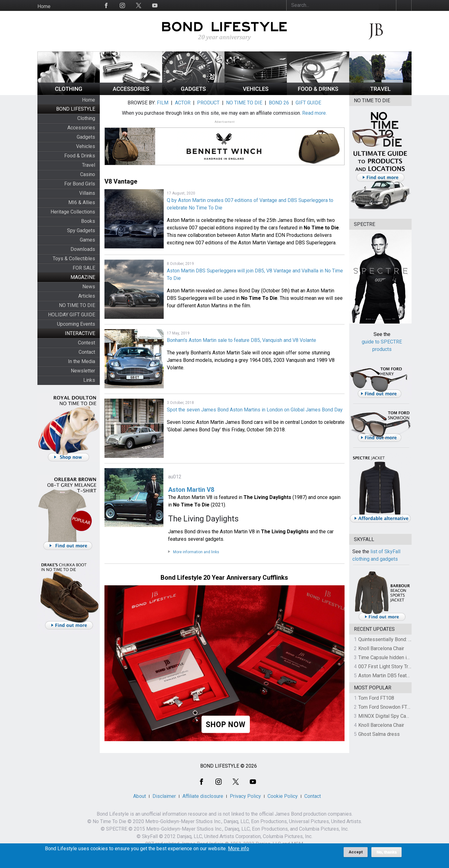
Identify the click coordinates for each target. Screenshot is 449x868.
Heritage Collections (73, 212)
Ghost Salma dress (379, 734)
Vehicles (86, 146)
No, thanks (386, 854)
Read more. (314, 113)
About (140, 796)
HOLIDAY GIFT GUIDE (72, 315)
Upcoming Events (76, 324)
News (89, 287)
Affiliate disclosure (203, 796)
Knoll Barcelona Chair (381, 648)
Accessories (81, 128)
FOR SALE (84, 268)
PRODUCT (208, 103)
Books (88, 221)
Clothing (86, 118)
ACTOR (183, 103)
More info (239, 850)
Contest (87, 343)
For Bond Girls (80, 184)
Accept (356, 854)
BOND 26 (279, 103)
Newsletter (83, 371)
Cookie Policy (283, 796)
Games (87, 240)
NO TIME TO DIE (77, 305)
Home (44, 6)
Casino (88, 174)
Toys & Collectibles (74, 259)
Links (89, 380)
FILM (163, 103)
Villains (87, 193)
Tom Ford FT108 (376, 698)
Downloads (83, 249)
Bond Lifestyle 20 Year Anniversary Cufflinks (224, 578)
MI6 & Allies (82, 202)
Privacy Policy (245, 796)
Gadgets (86, 137)
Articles (87, 296)
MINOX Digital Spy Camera (388, 716)
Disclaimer (164, 796)
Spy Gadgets (81, 230)
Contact (87, 352)
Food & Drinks (80, 156)
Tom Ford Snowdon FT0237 (388, 707)
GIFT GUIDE (308, 103)
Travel (89, 165)
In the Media (82, 361)
